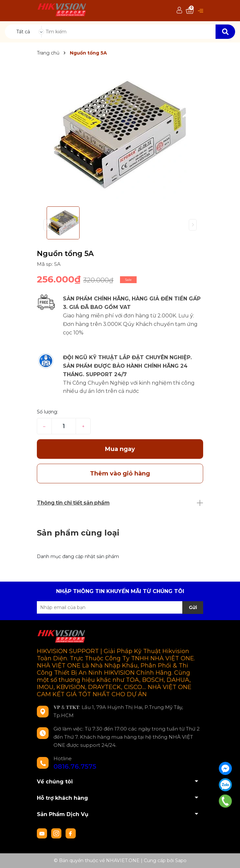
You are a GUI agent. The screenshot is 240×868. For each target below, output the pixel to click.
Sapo (181, 860)
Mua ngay (120, 449)
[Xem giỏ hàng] (190, 11)
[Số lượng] (64, 426)
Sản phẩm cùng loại (78, 533)
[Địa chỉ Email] (120, 607)
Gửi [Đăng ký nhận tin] (193, 607)
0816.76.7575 (75, 766)
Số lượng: (47, 412)
